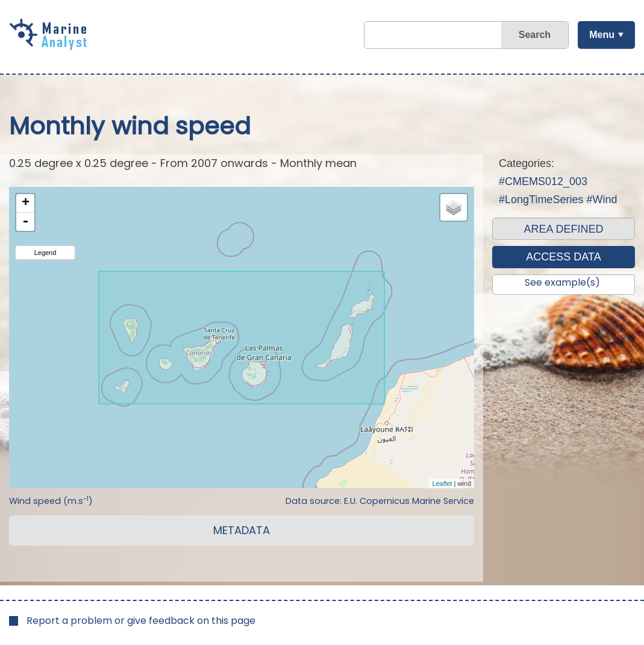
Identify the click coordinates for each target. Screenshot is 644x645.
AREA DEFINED (563, 229)
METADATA (242, 530)
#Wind (602, 200)
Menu (602, 35)
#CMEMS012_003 (543, 181)
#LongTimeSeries (541, 200)
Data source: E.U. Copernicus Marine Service (380, 501)
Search (535, 35)
